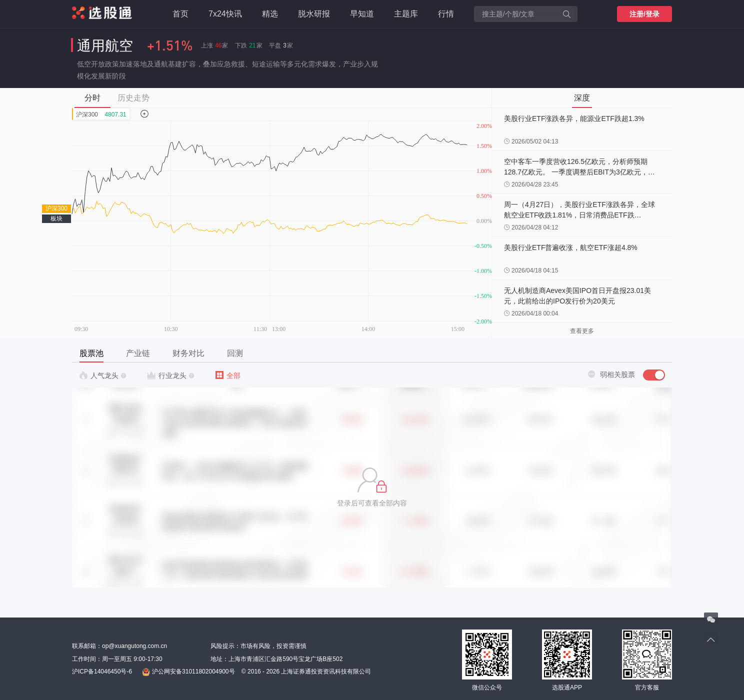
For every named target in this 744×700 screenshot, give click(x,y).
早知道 (362, 14)
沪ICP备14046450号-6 (102, 671)
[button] (372, 487)
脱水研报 (314, 14)
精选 (270, 14)
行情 (446, 14)
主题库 (406, 14)
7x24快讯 (225, 14)
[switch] (654, 375)
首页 (180, 14)
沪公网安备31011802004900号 (188, 672)
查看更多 (582, 331)
